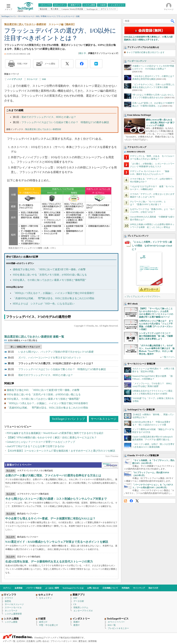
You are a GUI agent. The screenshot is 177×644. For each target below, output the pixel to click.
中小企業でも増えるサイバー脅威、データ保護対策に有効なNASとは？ (50, 518)
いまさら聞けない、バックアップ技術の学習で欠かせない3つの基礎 (56, 352)
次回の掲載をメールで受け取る (23, 340)
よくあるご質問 (52, 588)
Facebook (131, 501)
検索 (173, 21)
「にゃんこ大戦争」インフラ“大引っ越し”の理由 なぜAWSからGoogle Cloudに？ (152, 246)
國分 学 (83, 53)
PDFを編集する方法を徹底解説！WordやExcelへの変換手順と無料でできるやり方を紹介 (55, 433)
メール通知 (50, 64)
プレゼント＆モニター (118, 628)
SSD (44, 79)
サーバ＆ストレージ (104, 419)
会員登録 (18, 588)
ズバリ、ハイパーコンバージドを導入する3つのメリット (50, 358)
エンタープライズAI (83, 611)
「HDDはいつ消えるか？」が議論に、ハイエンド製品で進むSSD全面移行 (54, 293)
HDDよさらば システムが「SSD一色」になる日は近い (44, 304)
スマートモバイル (13, 607)
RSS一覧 (112, 625)
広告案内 (31, 641)
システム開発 (11, 622)
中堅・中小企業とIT (49, 625)
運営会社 (83, 641)
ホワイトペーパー (116, 622)
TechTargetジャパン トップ (68, 419)
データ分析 (79, 601)
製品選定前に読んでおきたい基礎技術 (43, 129)
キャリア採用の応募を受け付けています (145, 52)
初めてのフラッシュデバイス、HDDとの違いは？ (49, 117)
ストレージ (32, 79)
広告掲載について (110, 588)
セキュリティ (45, 598)
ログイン (7, 588)
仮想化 (8, 601)
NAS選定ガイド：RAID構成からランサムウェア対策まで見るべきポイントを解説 (57, 542)
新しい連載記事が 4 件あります (25, 347)
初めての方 (153, 588)
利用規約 (126, 588)
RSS (125, 501)
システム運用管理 (13, 614)
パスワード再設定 (34, 588)
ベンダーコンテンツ (137, 61)
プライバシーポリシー (61, 641)
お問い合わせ (93, 588)
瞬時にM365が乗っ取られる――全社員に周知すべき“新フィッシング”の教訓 (160, 123)
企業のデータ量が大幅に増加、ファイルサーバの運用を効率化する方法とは (53, 475)
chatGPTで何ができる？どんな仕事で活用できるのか (36, 446)
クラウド (9, 598)
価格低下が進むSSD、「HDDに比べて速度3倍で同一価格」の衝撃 (49, 269)
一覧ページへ (168, 357)
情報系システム (81, 607)
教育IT (77, 625)
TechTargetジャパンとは (73, 588)
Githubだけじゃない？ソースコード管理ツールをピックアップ (41, 442)
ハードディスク (15, 79)
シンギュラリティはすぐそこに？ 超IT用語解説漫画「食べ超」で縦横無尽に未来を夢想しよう (156, 336)
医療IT (77, 622)
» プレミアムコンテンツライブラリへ (143, 297)
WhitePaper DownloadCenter (110, 465)
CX (75, 604)
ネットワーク (11, 611)
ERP (75, 598)
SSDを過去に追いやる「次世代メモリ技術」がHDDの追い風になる (50, 275)
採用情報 (92, 641)
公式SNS (21, 641)
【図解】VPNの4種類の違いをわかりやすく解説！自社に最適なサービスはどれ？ (52, 438)
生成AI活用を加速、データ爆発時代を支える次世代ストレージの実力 (49, 562)
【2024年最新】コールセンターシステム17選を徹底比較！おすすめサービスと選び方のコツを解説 (61, 451)
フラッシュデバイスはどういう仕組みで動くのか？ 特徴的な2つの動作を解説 (65, 122)
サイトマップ (139, 588)
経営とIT (43, 622)
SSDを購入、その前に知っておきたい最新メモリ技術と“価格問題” (49, 280)
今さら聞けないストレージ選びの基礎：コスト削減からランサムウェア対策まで (56, 499)
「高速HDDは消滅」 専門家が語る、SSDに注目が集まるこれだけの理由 (54, 298)
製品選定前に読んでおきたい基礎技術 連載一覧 (34, 337)
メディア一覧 (9, 641)
